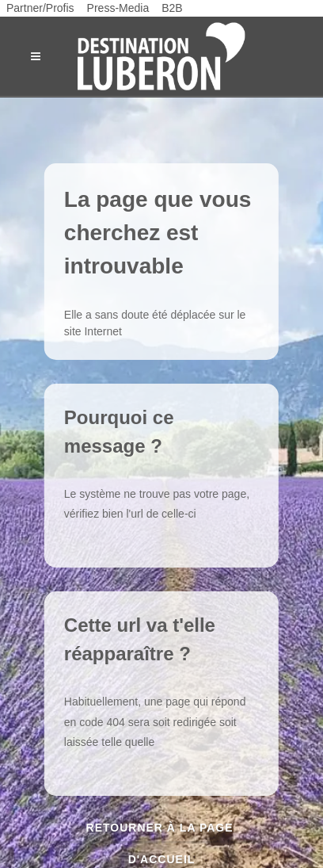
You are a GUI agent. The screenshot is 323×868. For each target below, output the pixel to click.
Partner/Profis (40, 8)
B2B (172, 8)
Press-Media (118, 8)
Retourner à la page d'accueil (162, 832)
